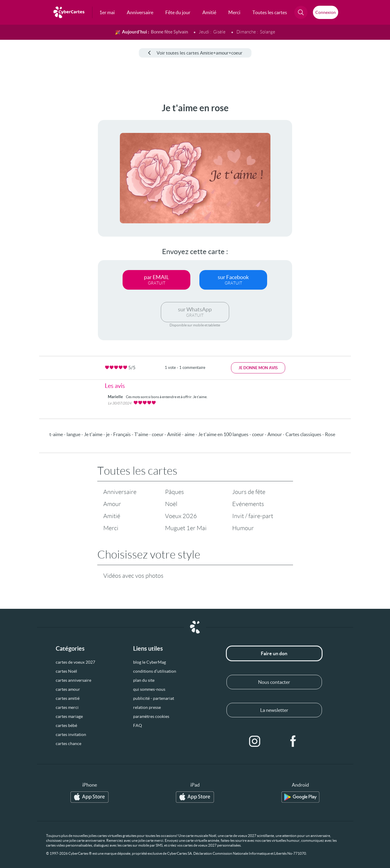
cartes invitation (71, 734)
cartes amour (68, 689)
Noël (171, 504)
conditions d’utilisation (155, 671)
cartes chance (69, 744)
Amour (112, 504)
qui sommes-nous (149, 689)
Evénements (248, 504)
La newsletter (274, 710)
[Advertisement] (45, 193)
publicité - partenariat (154, 698)
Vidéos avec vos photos (133, 576)
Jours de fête (249, 492)
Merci (111, 528)
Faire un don (274, 653)
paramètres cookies (151, 716)
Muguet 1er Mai (186, 528)
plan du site (144, 680)
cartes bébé (66, 725)
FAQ (137, 725)
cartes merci (67, 707)
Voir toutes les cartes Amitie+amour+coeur (195, 53)
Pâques (175, 492)
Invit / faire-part (253, 516)
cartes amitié (68, 698)
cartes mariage (69, 716)
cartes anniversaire (73, 680)
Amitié (112, 516)
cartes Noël (66, 671)
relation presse (147, 707)
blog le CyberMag (150, 662)
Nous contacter (274, 682)
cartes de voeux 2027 (75, 662)
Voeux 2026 (181, 516)
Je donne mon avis (258, 368)
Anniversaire (120, 492)
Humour (243, 528)
